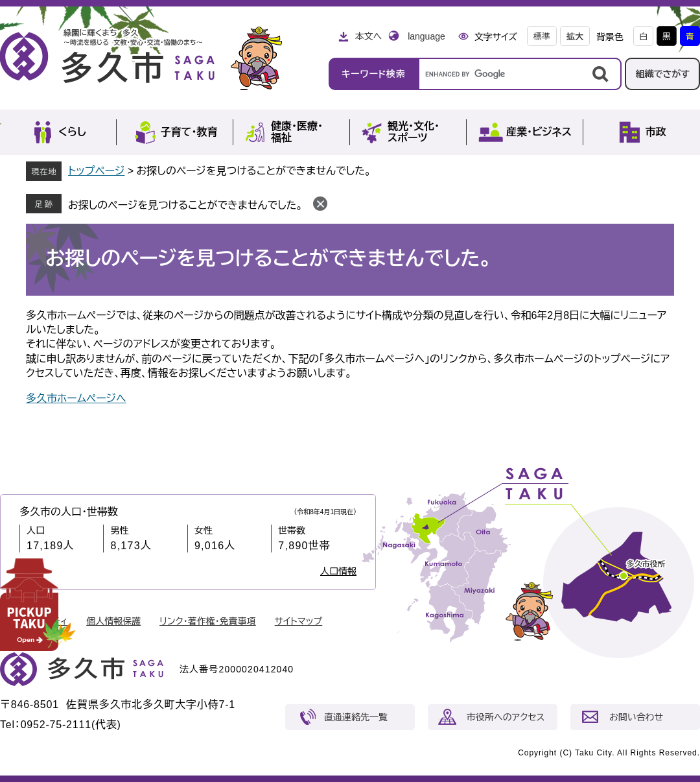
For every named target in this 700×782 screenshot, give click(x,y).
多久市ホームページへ (76, 398)
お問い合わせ (636, 717)
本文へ (368, 36)
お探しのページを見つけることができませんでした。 (185, 205)
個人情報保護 (113, 621)
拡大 (575, 37)
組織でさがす (662, 74)
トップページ (96, 171)
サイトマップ (299, 621)
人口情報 (338, 571)
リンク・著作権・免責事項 (208, 621)
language (426, 36)
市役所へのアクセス (506, 717)
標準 (542, 37)
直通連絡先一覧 (356, 717)
